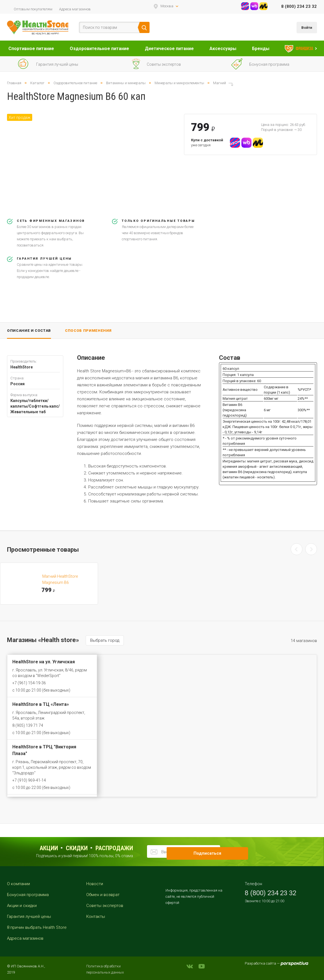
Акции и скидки (22, 906)
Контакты (96, 916)
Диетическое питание (169, 49)
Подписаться (231, 851)
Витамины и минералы (126, 83)
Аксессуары (223, 49)
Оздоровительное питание (99, 49)
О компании (18, 884)
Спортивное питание (31, 49)
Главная (14, 83)
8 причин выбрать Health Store (37, 927)
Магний (220, 83)
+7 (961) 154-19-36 (29, 683)
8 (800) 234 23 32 (299, 6)
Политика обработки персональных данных (105, 969)
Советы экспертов (105, 906)
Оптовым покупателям (33, 9)
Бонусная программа (28, 895)
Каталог (37, 83)
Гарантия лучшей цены (29, 916)
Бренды (261, 49)
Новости (95, 884)
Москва (167, 6)
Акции (49, 848)
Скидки (77, 848)
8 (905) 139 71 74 (28, 725)
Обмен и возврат (103, 895)
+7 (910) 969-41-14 (29, 780)
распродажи (114, 848)
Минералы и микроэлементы (179, 83)
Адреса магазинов (75, 9)
